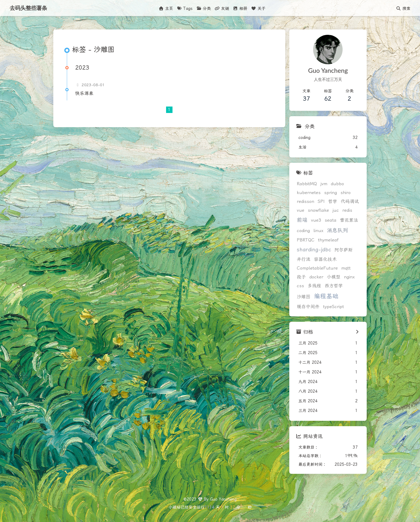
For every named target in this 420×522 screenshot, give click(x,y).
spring (331, 193)
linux (318, 231)
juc (336, 210)
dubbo (337, 184)
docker (316, 277)
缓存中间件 (308, 307)
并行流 (304, 259)
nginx (349, 277)
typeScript (333, 307)
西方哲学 (334, 286)
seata (331, 220)
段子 (301, 277)
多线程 (314, 286)
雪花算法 (349, 220)
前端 (302, 220)
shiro (346, 193)
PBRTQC (306, 240)
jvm (324, 184)
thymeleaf (328, 240)
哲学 (333, 201)
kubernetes (309, 193)
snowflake (318, 210)
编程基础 (326, 296)
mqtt (346, 268)
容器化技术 (325, 259)
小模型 (334, 277)
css (300, 286)
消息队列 (337, 230)
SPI (321, 201)
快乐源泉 (84, 93)
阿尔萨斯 (344, 250)
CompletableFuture (317, 268)
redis (347, 210)
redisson (305, 201)
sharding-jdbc (314, 250)
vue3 (316, 220)
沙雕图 (304, 297)
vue (301, 210)
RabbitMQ (307, 184)
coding (303, 231)
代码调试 (350, 201)
